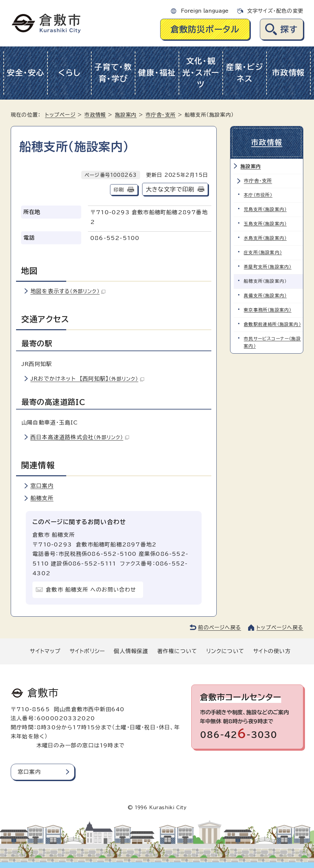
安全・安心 (26, 73)
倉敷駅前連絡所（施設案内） (272, 324)
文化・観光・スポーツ (201, 73)
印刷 (119, 190)
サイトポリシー (87, 651)
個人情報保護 (131, 651)
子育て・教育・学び (113, 73)
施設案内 (126, 115)
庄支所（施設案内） (263, 253)
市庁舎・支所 (161, 115)
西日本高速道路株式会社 (80, 437)
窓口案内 (42, 486)
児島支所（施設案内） (265, 209)
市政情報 (288, 73)
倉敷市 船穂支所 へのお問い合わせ (91, 590)
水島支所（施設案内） (265, 238)
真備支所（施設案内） (265, 296)
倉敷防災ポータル (205, 29)
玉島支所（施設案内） (265, 224)
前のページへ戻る (220, 628)
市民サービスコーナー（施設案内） (272, 342)
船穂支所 (42, 498)
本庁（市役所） (258, 195)
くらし (69, 73)
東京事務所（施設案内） (268, 310)
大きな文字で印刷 (170, 189)
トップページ (60, 115)
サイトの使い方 (272, 651)
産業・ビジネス (245, 73)
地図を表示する (68, 291)
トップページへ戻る (280, 628)
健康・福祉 (157, 73)
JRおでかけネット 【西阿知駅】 (87, 379)
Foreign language (205, 11)
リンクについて (225, 651)
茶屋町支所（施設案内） (268, 267)
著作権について (177, 651)
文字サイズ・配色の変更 (275, 11)
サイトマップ (45, 651)
